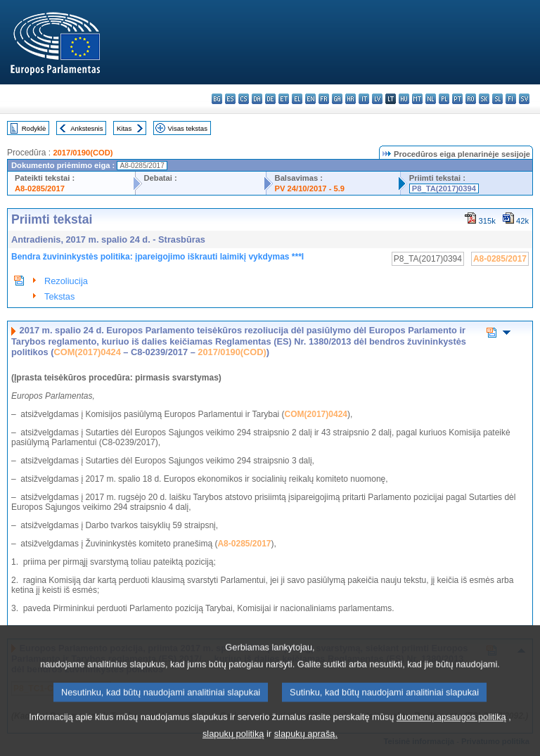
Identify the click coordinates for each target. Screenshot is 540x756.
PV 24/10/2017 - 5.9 (310, 188)
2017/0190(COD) (83, 153)
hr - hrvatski (351, 99)
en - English (310, 99)
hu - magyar (404, 99)
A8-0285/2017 (40, 188)
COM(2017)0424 (87, 352)
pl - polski (444, 99)
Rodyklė (34, 128)
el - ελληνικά (297, 99)
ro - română (471, 99)
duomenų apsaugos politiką (451, 729)
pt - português (457, 99)
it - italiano (364, 99)
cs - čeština (244, 99)
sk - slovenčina (484, 99)
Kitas (124, 128)
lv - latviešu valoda (377, 99)
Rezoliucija (66, 281)
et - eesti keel (284, 99)
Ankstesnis (86, 128)
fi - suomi (511, 99)
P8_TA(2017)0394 (444, 188)
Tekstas (59, 296)
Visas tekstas (188, 128)
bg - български (217, 99)
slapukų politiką (233, 746)
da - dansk (257, 99)
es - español (230, 99)
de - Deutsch (270, 99)
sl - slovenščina (497, 99)
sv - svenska (524, 99)
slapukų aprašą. (306, 746)
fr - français (324, 99)
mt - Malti (417, 99)
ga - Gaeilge (337, 99)
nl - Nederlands (431, 99)
